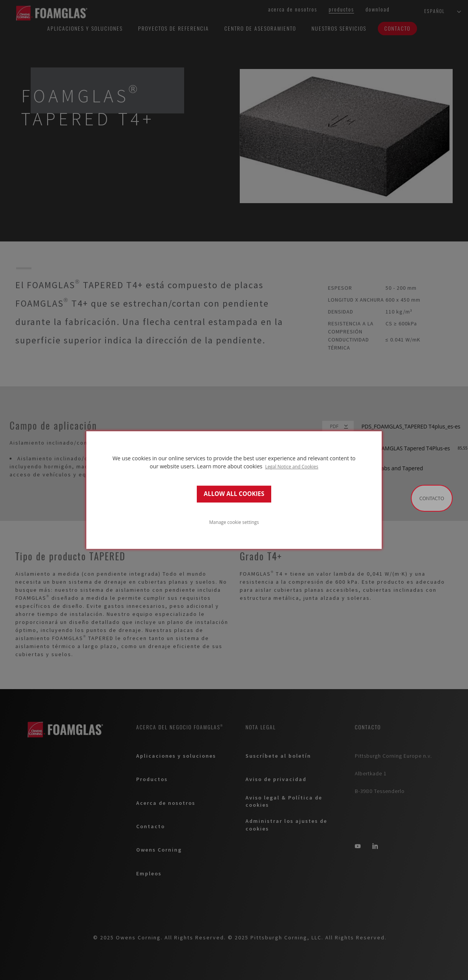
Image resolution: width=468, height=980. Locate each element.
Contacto (432, 498)
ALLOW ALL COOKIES (234, 494)
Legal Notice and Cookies (292, 466)
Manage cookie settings (234, 522)
